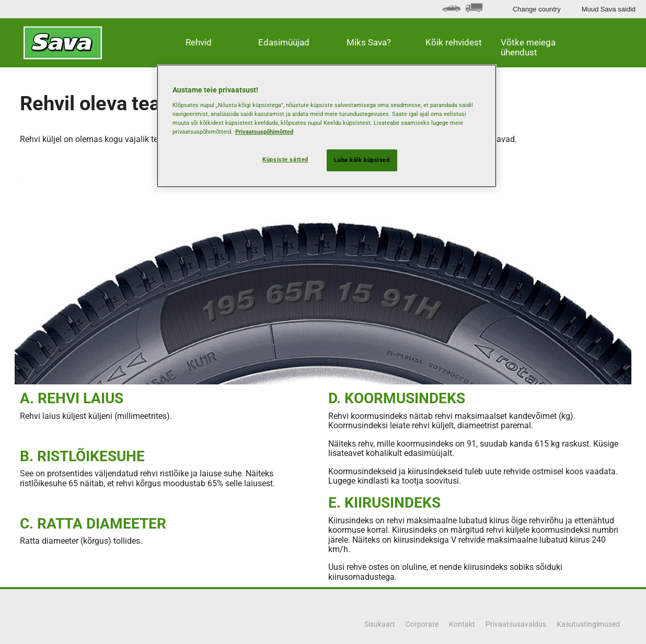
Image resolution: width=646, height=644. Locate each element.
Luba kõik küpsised (362, 160)
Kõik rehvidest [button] (454, 42)
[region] (327, 126)
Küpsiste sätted (285, 159)
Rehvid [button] (199, 42)
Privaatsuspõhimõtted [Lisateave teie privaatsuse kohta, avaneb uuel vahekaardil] (264, 132)
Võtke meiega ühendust (528, 47)
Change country (537, 9)
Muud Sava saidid (609, 9)
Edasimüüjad (284, 42)
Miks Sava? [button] (369, 42)
